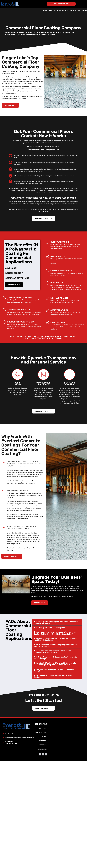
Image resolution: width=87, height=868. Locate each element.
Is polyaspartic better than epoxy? (51, 628)
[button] (57, 623)
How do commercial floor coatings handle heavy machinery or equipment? (55, 640)
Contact (84, 11)
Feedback (42, 741)
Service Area (42, 750)
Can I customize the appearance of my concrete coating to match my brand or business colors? (55, 633)
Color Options (75, 11)
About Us (42, 729)
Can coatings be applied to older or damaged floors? (54, 671)
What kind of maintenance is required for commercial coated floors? (52, 652)
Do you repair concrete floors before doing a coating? (54, 677)
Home (45, 11)
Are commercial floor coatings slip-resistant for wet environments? (56, 646)
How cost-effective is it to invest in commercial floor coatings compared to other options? (55, 664)
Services (65, 11)
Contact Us (42, 745)
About (50, 11)
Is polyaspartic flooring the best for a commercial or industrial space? (56, 623)
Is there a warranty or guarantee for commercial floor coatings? (56, 658)
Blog (44, 737)
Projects (57, 11)
